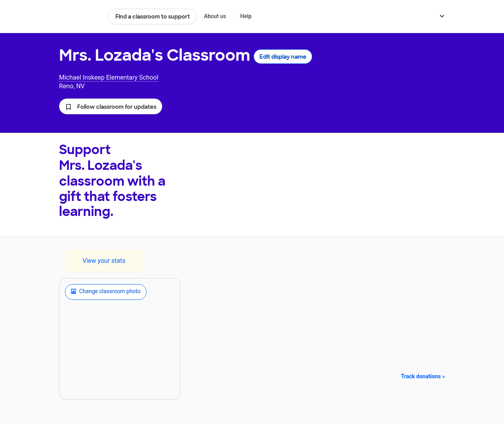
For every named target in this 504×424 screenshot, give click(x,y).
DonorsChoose (80, 17)
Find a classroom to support (153, 17)
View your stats (104, 261)
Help (246, 16)
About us (215, 16)
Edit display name (283, 57)
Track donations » (423, 376)
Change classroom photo (106, 292)
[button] (111, 106)
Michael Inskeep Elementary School (109, 77)
